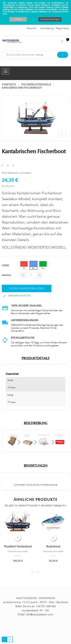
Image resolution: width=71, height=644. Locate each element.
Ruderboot (53, 546)
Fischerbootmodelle (18, 551)
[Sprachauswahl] (32, 28)
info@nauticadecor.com (40, 614)
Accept (18, 19)
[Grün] (43, 265)
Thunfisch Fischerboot (18, 546)
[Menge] (31, 275)
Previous (33, 572)
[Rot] (24, 265)
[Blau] (33, 265)
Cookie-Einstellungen (50, 19)
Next (38, 572)
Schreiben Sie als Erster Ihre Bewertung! (35, 485)
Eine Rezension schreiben (17, 173)
